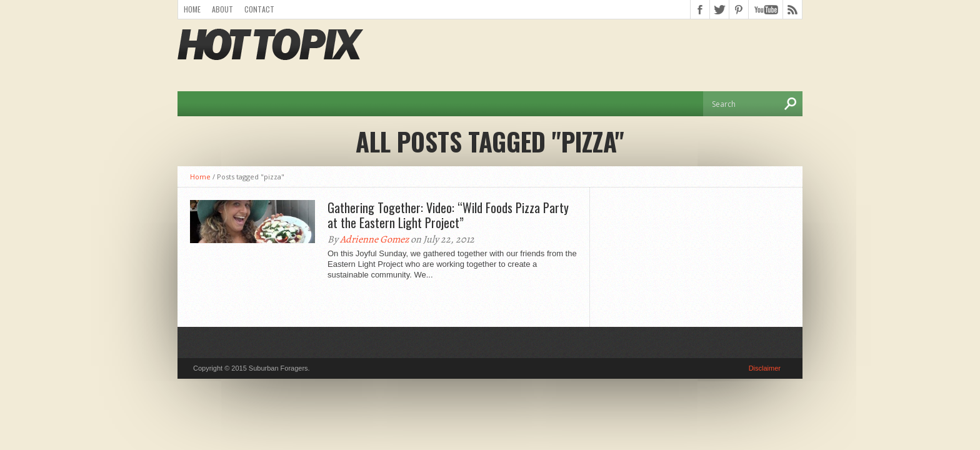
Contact (259, 9)
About (222, 9)
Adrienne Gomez (374, 239)
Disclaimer (765, 368)
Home (192, 9)
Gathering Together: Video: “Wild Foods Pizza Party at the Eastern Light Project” (448, 215)
